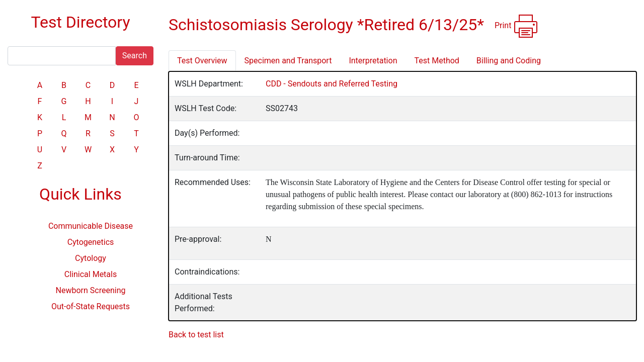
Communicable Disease (91, 226)
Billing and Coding (509, 61)
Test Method (436, 61)
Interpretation (373, 61)
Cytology (91, 258)
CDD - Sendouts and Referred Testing (332, 84)
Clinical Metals (91, 274)
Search (135, 56)
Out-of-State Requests (91, 306)
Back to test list (196, 335)
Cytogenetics (91, 242)
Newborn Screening (91, 290)
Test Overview (202, 61)
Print (516, 26)
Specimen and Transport (288, 61)
